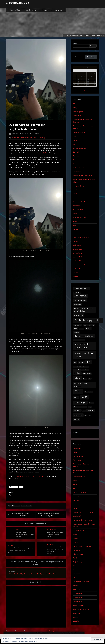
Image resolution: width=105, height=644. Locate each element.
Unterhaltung (77, 253)
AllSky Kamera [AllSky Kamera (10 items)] (77, 292)
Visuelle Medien (78, 257)
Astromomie (16, 506)
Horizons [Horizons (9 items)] (76, 340)
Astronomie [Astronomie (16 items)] (78, 305)
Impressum (58, 10)
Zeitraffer (76, 277)
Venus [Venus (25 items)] (77, 419)
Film (74, 160)
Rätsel (75, 221)
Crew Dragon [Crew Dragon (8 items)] (92, 325)
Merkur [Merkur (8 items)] (85, 379)
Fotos (75, 164)
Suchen (75, 43)
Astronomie (15, 138)
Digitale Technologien (80, 148)
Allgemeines (77, 104)
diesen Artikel (43, 153)
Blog (11, 10)
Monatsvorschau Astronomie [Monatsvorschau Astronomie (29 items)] (81, 385)
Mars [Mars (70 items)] (77, 378)
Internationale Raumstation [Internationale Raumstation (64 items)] (82, 346)
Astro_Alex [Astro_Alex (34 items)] (79, 315)
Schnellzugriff (45, 10)
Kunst (75, 190)
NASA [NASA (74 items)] (84, 397)
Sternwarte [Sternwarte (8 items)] (88, 415)
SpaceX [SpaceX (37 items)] (91, 410)
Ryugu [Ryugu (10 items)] (90, 407)
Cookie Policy (34, 641)
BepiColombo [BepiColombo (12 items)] (78, 325)
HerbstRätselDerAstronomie (82, 176)
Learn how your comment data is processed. (46, 631)
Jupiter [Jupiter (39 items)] (77, 373)
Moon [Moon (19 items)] (76, 397)
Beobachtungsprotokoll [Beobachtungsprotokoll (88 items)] (88, 320)
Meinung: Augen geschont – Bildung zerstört (32, 476)
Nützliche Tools (78, 210)
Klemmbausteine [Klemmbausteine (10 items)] (87, 373)
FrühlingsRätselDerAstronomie (83, 168)
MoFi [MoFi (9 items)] (90, 379)
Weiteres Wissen (79, 261)
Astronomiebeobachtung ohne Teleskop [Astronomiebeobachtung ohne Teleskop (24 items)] (84, 310)
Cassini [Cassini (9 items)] (85, 325)
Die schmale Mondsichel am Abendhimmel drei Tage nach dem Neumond (55, 549)
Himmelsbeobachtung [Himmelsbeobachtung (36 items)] (84, 336)
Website (18, 10)
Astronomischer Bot (29, 10)
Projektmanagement (80, 217)
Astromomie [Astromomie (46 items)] (80, 300)
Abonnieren (91, 57)
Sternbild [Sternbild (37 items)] (78, 415)
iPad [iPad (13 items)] (75, 362)
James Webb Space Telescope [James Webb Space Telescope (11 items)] (81, 367)
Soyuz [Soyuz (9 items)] (84, 411)
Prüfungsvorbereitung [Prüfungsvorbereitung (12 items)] (80, 407)
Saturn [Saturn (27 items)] (77, 410)
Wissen (75, 273)
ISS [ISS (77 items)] (89, 362)
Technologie (77, 245)
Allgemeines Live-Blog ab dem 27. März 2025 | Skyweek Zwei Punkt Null (32, 574)
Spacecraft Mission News (81, 237)
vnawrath (25, 134)
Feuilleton (76, 156)
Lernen (75, 198)
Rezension (76, 229)
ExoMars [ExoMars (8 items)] (82, 329)
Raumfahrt (77, 225)
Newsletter (77, 206)
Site (74, 233)
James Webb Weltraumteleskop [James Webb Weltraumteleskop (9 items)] (81, 370)
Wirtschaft (76, 269)
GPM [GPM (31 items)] (88, 329)
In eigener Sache (78, 186)
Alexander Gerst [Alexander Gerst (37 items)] (81, 288)
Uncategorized (78, 249)
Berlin (75, 136)
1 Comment (35, 134)
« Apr (84, 90)
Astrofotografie (51, 530)
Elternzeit (76, 152)
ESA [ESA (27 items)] (76, 329)
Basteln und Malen (79, 132)
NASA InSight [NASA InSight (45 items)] (80, 403)
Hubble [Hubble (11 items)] (82, 340)
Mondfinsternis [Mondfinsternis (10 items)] (89, 392)
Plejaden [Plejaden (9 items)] (91, 403)
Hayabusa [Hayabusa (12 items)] (77, 332)
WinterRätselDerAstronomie (82, 265)
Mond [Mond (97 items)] (78, 391)
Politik (75, 214)
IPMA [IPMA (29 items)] (81, 362)
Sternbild (76, 241)
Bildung (76, 140)
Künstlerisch (77, 194)
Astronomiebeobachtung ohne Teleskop (32, 138)
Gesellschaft (77, 172)
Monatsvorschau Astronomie (82, 202)
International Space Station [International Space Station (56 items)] (84, 355)
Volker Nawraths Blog (17, 3)
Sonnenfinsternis (28, 506)
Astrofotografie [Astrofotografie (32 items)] (81, 296)
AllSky (17, 530)
